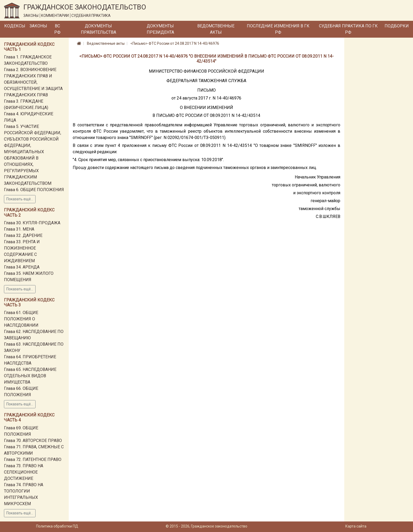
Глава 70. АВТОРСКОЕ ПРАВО (33, 441)
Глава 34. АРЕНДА (22, 267)
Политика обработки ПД (57, 526)
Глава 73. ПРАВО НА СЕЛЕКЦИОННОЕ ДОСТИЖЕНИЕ (24, 472)
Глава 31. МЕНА (19, 229)
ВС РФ (57, 29)
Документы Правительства (99, 29)
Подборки (397, 26)
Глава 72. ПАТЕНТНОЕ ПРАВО (33, 459)
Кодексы (15, 26)
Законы (38, 26)
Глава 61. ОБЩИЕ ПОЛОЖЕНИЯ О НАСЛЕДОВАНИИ (21, 319)
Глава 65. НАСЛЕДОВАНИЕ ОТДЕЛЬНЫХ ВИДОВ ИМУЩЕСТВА (30, 376)
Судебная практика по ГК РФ (348, 29)
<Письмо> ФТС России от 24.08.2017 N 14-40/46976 (175, 43)
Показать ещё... (20, 199)
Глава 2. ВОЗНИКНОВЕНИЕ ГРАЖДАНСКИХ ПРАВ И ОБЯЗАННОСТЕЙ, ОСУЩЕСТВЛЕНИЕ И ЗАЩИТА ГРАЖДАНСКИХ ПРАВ (33, 82)
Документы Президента (160, 29)
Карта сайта (356, 526)
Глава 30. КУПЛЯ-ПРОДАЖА (32, 223)
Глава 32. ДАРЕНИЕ (23, 235)
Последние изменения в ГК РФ (278, 29)
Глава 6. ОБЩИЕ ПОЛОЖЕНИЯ (34, 190)
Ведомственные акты (216, 29)
